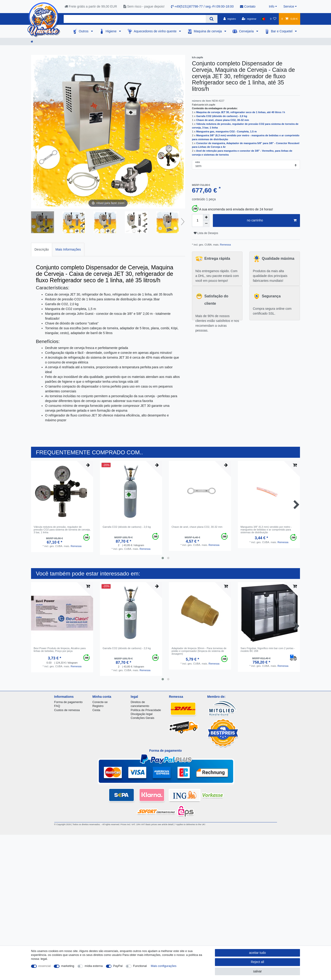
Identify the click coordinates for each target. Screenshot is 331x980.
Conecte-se (100, 702)
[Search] (212, 19)
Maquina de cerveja (208, 31)
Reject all (257, 962)
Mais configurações (164, 966)
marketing (68, 966)
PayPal (118, 966)
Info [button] (272, 6)
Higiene (112, 31)
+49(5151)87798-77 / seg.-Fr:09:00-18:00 (202, 6)
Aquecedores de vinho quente (156, 31)
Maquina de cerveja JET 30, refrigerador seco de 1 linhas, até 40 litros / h (241, 112)
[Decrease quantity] (206, 224)
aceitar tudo (257, 953)
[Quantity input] (197, 221)
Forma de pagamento (68, 702)
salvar (257, 971)
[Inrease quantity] (206, 217)
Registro (98, 706)
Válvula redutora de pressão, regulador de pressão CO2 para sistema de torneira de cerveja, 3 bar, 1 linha (62, 530)
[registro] (230, 19)
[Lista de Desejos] (273, 19)
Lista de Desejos (206, 233)
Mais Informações (68, 249)
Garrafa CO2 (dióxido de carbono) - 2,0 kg (222, 116)
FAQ (57, 706)
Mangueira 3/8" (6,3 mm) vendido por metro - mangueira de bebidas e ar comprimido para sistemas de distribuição (266, 530)
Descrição (42, 249)
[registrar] (249, 19)
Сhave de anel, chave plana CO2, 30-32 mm (223, 120)
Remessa (225, 245)
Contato (248, 6)
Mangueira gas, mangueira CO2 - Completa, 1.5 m (227, 131)
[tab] (42, 250)
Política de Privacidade (146, 710)
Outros (84, 31)
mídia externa (94, 966)
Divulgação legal (142, 714)
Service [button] (289, 6)
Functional (140, 966)
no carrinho (272, 221)
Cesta (96, 710)
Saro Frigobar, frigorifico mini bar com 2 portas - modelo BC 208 (268, 650)
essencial (45, 966)
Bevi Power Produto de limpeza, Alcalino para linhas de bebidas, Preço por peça (60, 650)
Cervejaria (247, 31)
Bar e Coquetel (282, 31)
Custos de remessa (67, 710)
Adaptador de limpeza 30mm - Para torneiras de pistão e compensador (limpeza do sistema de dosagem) (199, 651)
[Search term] (135, 19)
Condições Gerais (143, 718)
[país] (263, 19)
